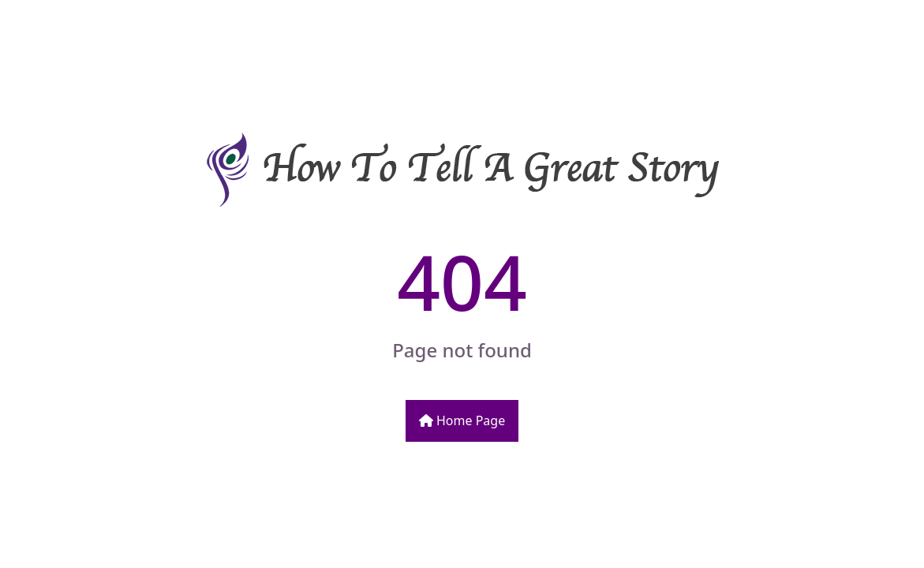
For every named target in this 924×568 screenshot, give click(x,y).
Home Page (462, 420)
